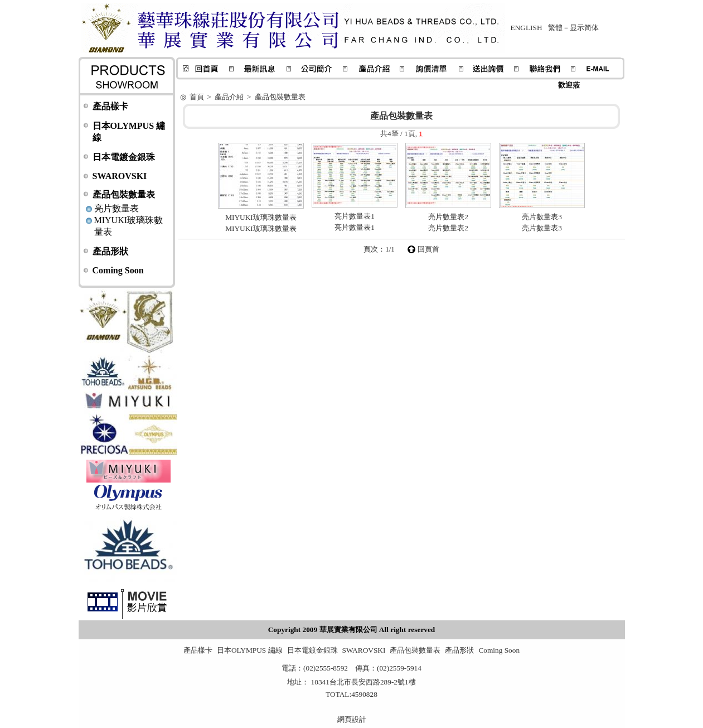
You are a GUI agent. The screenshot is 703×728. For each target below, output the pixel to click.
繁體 (555, 28)
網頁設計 (352, 719)
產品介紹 (229, 97)
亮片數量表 (117, 208)
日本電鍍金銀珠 (124, 157)
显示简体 (584, 28)
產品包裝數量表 (124, 194)
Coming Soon (118, 270)
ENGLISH (527, 28)
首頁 (197, 97)
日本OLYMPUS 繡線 (250, 650)
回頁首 (428, 249)
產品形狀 (110, 251)
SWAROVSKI (120, 176)
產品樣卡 (110, 106)
